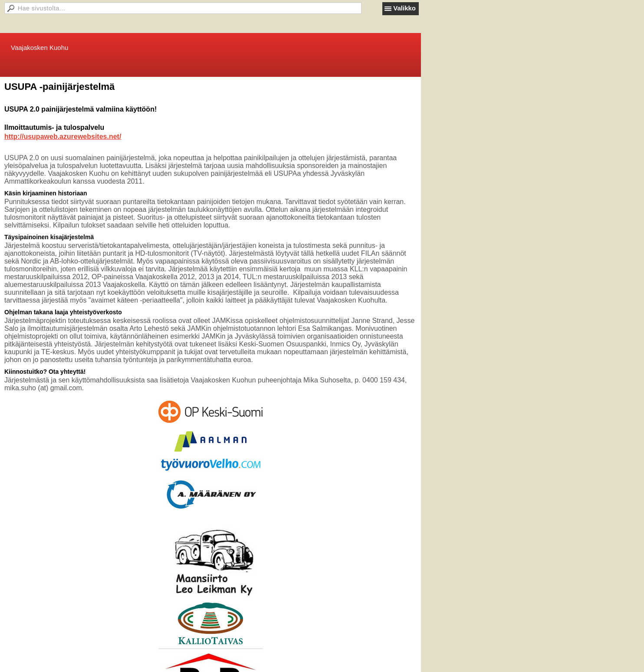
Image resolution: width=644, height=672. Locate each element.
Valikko (404, 8)
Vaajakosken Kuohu (39, 48)
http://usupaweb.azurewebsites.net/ (63, 137)
